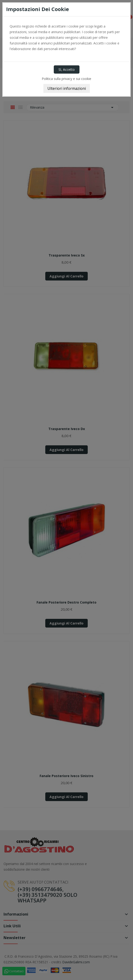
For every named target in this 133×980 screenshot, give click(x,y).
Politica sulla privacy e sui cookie (66, 79)
